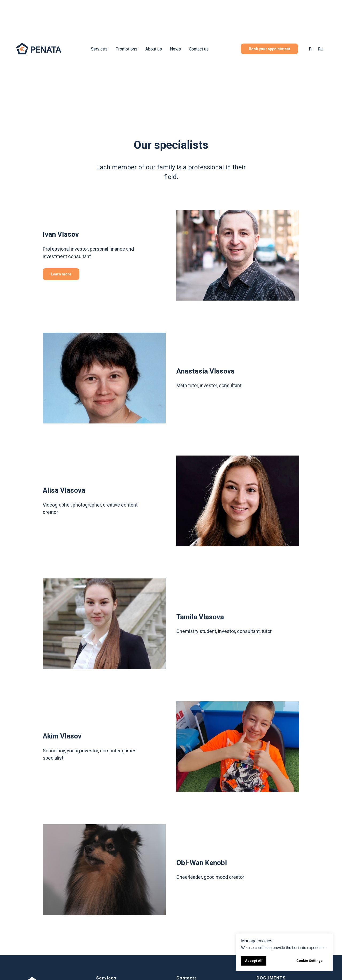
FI (311, 49)
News (175, 49)
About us (154, 49)
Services (99, 49)
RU (321, 49)
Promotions (126, 49)
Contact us (199, 49)
